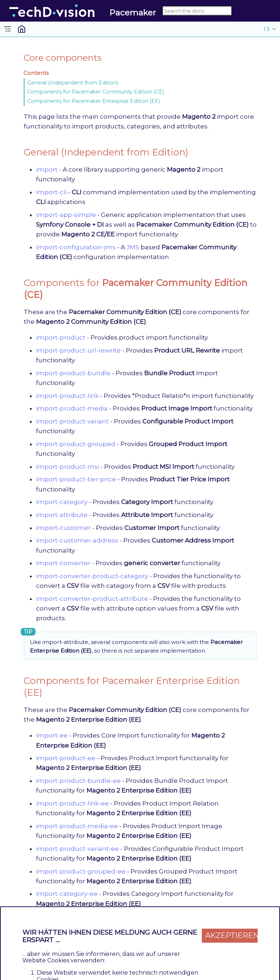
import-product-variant (72, 421)
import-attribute (62, 515)
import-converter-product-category (92, 576)
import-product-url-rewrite (78, 350)
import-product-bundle (73, 373)
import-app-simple (66, 215)
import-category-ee (67, 894)
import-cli (51, 192)
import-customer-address (77, 540)
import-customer (63, 528)
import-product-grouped (76, 444)
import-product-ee (66, 758)
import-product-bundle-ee (78, 781)
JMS (133, 247)
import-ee (52, 735)
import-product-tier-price (76, 479)
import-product (61, 337)
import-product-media (72, 408)
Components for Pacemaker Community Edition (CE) (96, 92)
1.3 (266, 29)
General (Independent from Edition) (73, 83)
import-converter (63, 563)
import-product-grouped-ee (81, 871)
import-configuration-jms (76, 247)
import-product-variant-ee (77, 849)
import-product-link (67, 396)
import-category (62, 502)
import (47, 169)
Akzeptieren (232, 932)
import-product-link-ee (72, 803)
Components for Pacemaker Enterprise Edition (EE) (94, 101)
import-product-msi (68, 467)
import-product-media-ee (77, 826)
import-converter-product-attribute (92, 599)
